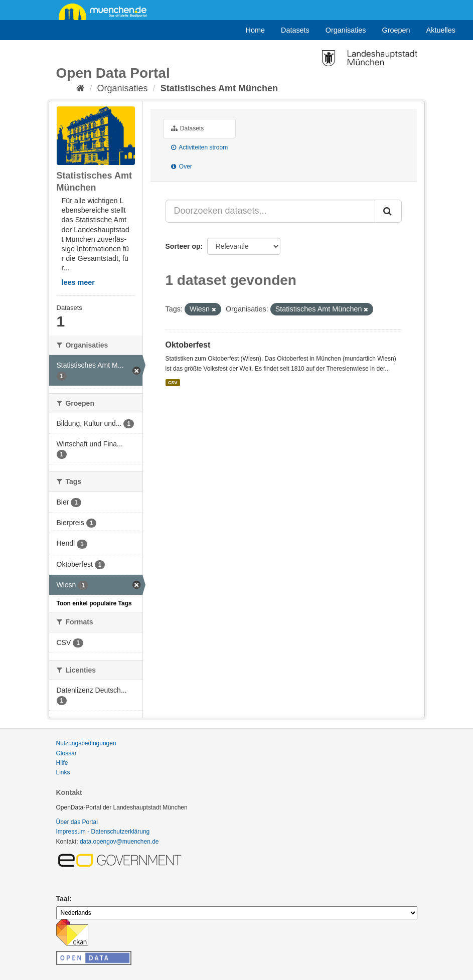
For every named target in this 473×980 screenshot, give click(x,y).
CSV (173, 383)
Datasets (295, 30)
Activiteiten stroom (200, 147)
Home (255, 30)
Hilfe (62, 763)
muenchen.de (106, 11)
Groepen (396, 30)
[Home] (81, 88)
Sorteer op (183, 246)
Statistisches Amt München (219, 88)
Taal (63, 899)
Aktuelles (441, 30)
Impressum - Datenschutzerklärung (103, 832)
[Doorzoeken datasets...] (270, 211)
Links (63, 772)
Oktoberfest (188, 345)
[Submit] (388, 211)
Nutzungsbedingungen (86, 743)
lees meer (78, 282)
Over (182, 167)
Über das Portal (77, 822)
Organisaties (346, 30)
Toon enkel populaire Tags (94, 603)
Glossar (66, 753)
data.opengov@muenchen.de (119, 842)
